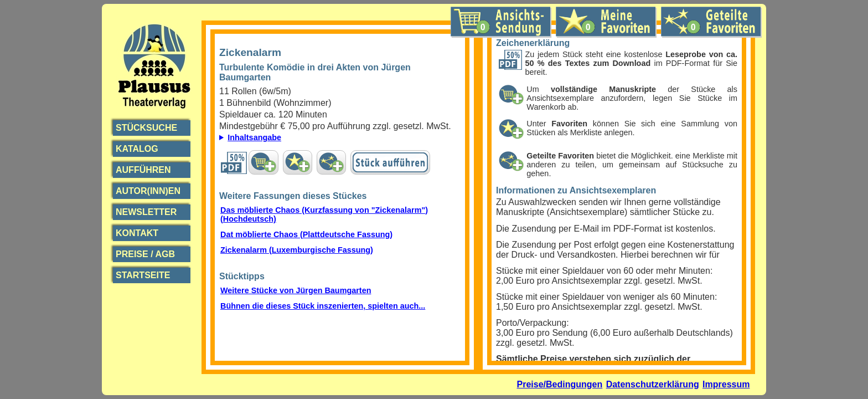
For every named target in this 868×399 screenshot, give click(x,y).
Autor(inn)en (148, 191)
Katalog (137, 149)
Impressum (726, 384)
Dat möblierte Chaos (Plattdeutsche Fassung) (306, 234)
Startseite (143, 275)
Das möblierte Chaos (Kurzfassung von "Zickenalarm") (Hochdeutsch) (324, 214)
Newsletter (146, 212)
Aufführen (143, 170)
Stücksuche (146, 128)
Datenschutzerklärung (653, 384)
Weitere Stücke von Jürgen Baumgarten (296, 290)
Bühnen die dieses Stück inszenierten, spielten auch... (323, 306)
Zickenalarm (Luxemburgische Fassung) (297, 250)
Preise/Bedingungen (560, 384)
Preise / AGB (145, 254)
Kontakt (137, 233)
